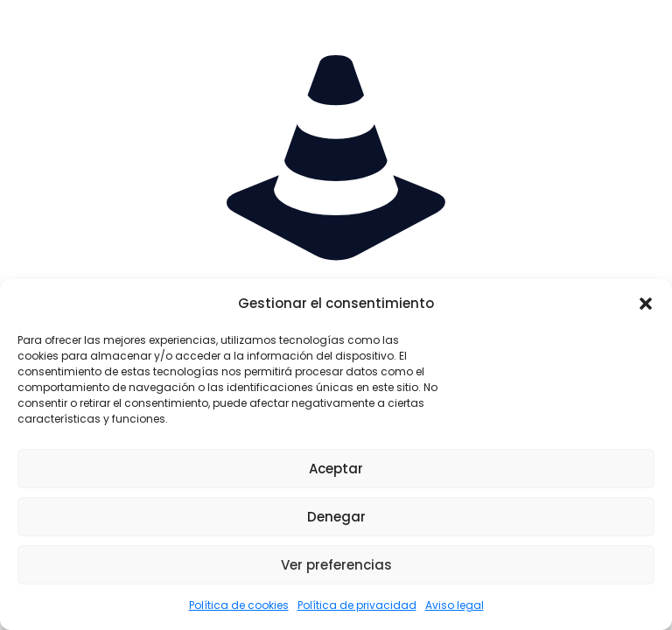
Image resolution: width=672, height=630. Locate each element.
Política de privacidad (357, 605)
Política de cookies (239, 605)
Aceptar (336, 469)
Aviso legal (455, 605)
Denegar (336, 517)
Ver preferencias (336, 565)
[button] (646, 304)
